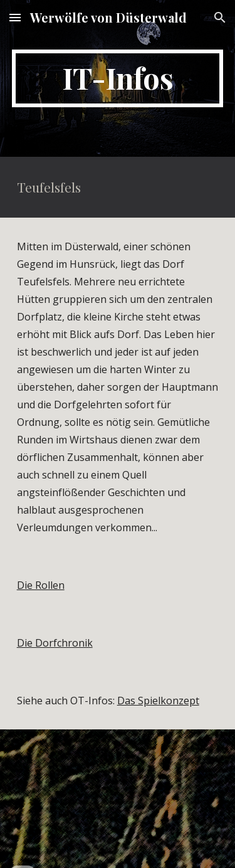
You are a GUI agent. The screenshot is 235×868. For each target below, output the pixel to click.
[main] (118, 78)
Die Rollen (41, 585)
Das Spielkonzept (158, 701)
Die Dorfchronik (55, 643)
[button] (15, 17)
